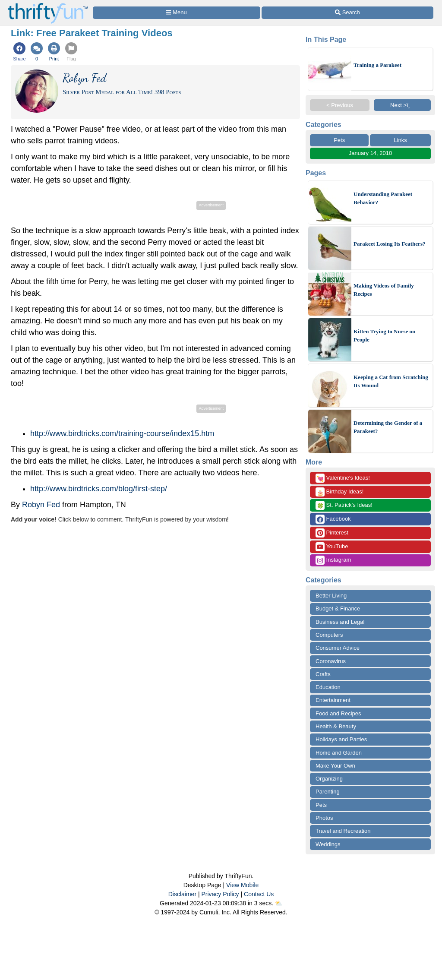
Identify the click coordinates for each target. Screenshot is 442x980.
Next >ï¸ (402, 105)
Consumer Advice (338, 648)
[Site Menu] (177, 13)
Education (328, 687)
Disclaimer (182, 894)
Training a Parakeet (377, 65)
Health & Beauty (336, 726)
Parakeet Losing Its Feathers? (389, 244)
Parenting (328, 792)
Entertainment (333, 700)
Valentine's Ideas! (343, 478)
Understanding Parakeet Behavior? (383, 198)
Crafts (323, 674)
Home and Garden (339, 753)
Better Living (331, 596)
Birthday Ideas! (339, 492)
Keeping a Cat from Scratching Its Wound (391, 381)
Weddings (328, 844)
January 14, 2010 (370, 153)
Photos (324, 818)
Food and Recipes (338, 713)
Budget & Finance (338, 609)
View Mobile (242, 885)
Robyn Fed (41, 505)
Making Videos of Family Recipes (384, 290)
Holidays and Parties (341, 739)
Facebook (333, 519)
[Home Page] (48, 5)
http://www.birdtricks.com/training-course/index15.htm (122, 433)
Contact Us (259, 894)
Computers (329, 635)
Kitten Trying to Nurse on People (384, 336)
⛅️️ (279, 903)
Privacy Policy (220, 894)
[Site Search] (347, 13)
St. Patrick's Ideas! (344, 505)
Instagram (333, 560)
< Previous (340, 105)
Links (400, 140)
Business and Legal (340, 622)
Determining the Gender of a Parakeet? (388, 427)
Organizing (329, 779)
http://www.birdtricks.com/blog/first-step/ (99, 489)
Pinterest (332, 533)
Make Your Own (335, 766)
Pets (339, 140)
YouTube (332, 547)
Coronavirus (331, 661)
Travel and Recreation (343, 831)
